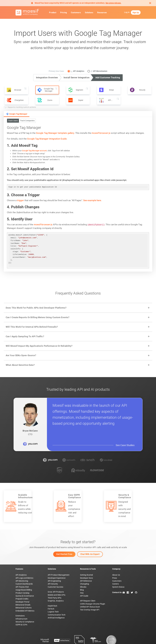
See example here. (92, 200)
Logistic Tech (53, 599)
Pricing (64, 13)
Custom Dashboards (24, 571)
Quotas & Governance (25, 583)
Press (115, 565)
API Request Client (88, 588)
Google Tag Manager (17, 114)
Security (37, 638)
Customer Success (56, 574)
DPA (52, 638)
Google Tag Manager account (34, 151)
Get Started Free (64, 541)
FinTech (51, 596)
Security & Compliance (25, 609)
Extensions (20, 603)
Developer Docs (86, 565)
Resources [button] (102, 13)
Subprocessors (63, 638)
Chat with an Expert (90, 541)
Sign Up (136, 13)
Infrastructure (21, 606)
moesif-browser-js (101, 133)
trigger (20, 200)
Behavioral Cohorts (24, 595)
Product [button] (53, 13)
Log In (127, 12)
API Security (53, 571)
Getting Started (87, 562)
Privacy (27, 638)
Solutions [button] (89, 13)
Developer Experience (57, 565)
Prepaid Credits (22, 586)
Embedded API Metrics (25, 598)
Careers (116, 571)
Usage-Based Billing (24, 577)
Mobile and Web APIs (57, 582)
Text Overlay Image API (90, 597)
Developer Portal (22, 589)
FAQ (82, 580)
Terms (18, 638)
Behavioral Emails (23, 592)
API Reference (86, 568)
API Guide (84, 583)
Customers (76, 13)
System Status (118, 574)
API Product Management (59, 562)
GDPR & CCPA (21, 611)
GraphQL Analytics (56, 588)
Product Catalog (22, 580)
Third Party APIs (55, 585)
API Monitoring (22, 568)
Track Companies (27, 121)
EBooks (83, 574)
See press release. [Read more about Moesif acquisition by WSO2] (113, 3)
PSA (45, 638)
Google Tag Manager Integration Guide (47, 139)
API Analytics (21, 562)
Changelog (85, 571)
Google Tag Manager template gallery (55, 133)
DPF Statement (79, 638)
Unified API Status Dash (90, 594)
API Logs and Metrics (24, 565)
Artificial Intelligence (56, 605)
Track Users (13, 121)
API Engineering (54, 568)
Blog (82, 577)
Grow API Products (56, 579)
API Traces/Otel (22, 574)
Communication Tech (57, 602)
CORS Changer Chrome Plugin (93, 591)
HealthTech (52, 593)
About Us (116, 562)
